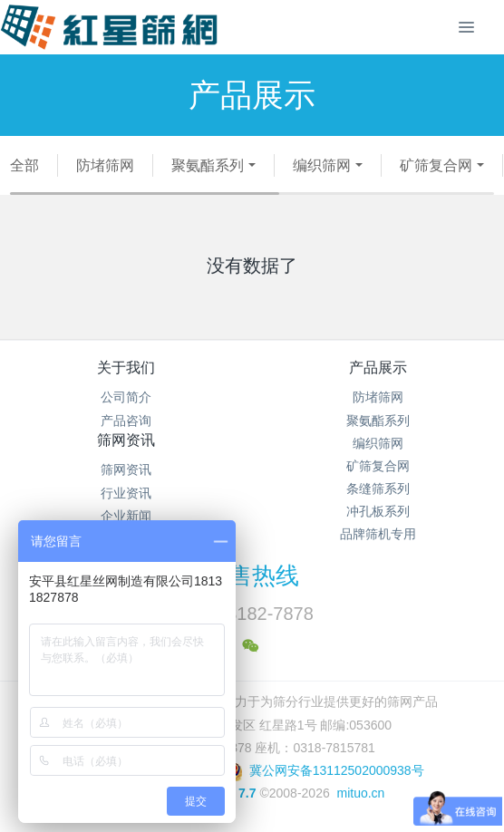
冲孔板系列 (378, 511)
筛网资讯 (126, 440)
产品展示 (378, 368)
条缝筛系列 (378, 489)
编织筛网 (322, 165)
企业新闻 (126, 516)
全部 (24, 165)
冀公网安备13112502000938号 (325, 770)
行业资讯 (126, 493)
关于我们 (126, 368)
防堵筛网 (105, 165)
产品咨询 (126, 421)
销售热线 (252, 576)
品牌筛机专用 (378, 534)
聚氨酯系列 (208, 165)
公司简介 (126, 397)
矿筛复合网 (436, 165)
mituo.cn (360, 793)
